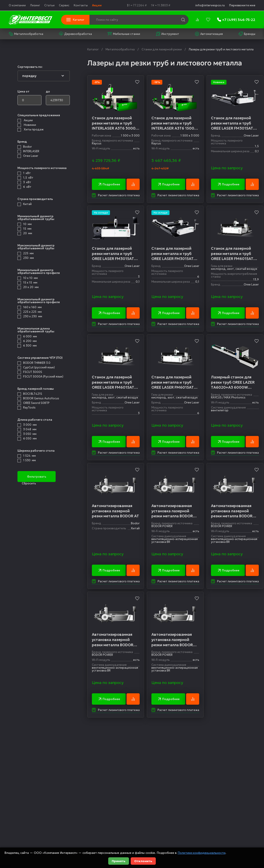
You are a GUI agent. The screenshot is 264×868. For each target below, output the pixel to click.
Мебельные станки (124, 34)
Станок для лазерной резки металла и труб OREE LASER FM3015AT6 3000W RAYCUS (114, 254)
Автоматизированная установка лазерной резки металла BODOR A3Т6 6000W (113, 641)
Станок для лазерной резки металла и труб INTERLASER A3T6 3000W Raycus (116, 123)
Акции (97, 5)
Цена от (23, 91)
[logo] (31, 20)
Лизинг (35, 5)
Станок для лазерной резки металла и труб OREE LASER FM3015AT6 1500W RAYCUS (234, 123)
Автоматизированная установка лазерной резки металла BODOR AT (115, 512)
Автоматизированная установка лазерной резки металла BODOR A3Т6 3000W (172, 641)
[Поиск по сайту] (126, 20)
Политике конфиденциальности (202, 853)
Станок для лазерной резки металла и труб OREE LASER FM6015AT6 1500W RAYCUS (234, 254)
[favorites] (208, 20)
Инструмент (168, 34)
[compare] (197, 20)
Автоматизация (209, 34)
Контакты (81, 5)
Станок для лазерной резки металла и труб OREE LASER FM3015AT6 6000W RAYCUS (174, 254)
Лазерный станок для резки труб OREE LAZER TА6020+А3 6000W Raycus (233, 383)
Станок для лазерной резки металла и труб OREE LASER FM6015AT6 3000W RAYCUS (114, 383)
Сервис (64, 5)
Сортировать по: (30, 67)
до (48, 91)
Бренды (247, 34)
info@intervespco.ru (210, 5)
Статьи (49, 5)
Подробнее (109, 185)
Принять (119, 861)
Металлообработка (26, 34)
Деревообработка (75, 34)
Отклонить (143, 861)
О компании (17, 5)
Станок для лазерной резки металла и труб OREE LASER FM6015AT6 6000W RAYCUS (174, 383)
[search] (183, 20)
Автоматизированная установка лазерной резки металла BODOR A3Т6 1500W (232, 512)
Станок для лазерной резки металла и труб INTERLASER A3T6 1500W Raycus (175, 123)
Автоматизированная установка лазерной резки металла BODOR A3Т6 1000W (172, 512)
